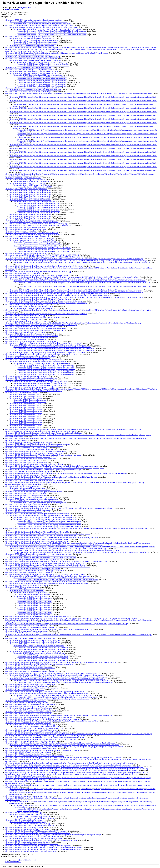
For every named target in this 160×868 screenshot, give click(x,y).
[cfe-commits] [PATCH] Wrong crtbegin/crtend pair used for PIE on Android (30, 497)
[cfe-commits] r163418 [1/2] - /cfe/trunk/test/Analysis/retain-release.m (28, 712)
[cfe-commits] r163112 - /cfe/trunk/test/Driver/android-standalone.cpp (28, 68)
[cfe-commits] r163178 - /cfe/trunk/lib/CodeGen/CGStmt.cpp (25, 332)
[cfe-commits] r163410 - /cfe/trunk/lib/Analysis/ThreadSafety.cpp (27, 706)
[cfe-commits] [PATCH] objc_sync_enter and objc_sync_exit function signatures (32, 499)
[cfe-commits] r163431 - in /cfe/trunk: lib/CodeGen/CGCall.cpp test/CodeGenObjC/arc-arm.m (36, 732)
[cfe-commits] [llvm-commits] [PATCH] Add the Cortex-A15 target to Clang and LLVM (38, 382)
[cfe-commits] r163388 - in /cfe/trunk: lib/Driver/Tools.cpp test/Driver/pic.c (30, 668)
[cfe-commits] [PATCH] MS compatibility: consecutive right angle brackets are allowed (34, 20)
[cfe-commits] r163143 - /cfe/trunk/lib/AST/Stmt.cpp (22, 273)
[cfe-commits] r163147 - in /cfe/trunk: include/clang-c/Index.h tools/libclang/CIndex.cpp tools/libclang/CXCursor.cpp (44, 301)
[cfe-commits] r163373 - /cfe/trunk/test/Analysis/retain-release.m (26, 626)
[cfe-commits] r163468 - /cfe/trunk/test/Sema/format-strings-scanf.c (27, 829)
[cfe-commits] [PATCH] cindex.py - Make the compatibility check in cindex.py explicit (34, 360)
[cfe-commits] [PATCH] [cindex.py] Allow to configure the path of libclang (30, 220)
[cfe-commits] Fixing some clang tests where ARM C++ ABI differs (27, 236)
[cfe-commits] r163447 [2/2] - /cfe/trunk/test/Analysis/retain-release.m (28, 754)
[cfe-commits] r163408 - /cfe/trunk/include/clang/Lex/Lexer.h (25, 701)
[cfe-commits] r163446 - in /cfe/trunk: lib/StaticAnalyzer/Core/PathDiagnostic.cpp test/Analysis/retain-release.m (42, 750)
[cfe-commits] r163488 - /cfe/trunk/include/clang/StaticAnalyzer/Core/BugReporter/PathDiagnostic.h (38, 846)
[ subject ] (23, 8)
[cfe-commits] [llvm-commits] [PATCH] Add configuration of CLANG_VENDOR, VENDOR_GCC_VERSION (42, 255)
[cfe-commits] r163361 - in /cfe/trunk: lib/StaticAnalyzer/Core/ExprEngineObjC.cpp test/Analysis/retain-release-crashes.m (45, 574)
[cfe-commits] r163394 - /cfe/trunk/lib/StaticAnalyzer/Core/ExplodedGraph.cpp (31, 671)
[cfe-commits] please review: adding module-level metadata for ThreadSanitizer (31, 341)
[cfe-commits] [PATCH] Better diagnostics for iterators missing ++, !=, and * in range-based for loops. (39, 554)
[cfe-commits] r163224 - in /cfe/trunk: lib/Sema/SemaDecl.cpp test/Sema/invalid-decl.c (34, 446)
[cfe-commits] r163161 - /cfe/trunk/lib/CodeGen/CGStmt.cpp (25, 316)
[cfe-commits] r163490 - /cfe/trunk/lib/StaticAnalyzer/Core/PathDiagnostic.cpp (31, 851)
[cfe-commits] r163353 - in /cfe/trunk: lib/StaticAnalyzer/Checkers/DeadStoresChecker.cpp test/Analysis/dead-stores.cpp (45, 563)
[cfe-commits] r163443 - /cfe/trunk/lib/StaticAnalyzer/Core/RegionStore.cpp (30, 741)
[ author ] (29, 8)
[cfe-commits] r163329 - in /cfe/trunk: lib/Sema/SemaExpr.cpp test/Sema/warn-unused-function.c (37, 514)
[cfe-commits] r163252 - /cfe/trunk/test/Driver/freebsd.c (23, 460)
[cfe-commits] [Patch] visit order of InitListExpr (21, 231)
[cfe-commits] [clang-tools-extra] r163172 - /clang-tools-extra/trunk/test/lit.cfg (31, 327)
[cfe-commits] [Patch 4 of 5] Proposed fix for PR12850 (23, 178)
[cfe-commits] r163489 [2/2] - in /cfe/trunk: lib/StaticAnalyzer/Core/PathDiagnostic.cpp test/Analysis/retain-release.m (44, 849)
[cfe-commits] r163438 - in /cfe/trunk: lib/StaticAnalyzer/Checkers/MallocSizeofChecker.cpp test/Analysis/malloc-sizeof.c (45, 737)
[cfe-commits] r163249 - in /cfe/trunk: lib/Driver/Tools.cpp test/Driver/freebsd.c (31, 459)
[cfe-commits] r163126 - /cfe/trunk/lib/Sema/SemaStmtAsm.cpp (26, 229)
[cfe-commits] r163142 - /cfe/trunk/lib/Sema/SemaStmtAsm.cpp (26, 253)
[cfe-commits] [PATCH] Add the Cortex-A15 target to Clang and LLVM (29, 380)
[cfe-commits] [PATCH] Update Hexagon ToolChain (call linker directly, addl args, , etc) (34, 560)
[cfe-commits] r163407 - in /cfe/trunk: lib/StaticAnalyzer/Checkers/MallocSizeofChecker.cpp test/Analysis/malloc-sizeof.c (45, 692)
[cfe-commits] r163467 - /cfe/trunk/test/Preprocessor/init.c (24, 827)
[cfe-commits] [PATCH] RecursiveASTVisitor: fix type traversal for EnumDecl (31, 59)
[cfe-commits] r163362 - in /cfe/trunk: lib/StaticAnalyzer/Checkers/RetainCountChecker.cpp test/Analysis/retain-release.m (45, 582)
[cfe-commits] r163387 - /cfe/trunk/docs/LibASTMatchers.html (26, 666)
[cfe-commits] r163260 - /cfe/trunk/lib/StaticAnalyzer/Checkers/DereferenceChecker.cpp (34, 464)
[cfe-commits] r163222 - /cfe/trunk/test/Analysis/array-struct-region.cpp (29, 442)
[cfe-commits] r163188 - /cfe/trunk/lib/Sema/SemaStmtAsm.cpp (26, 339)
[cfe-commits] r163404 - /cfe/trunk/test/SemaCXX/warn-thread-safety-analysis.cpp (32, 688)
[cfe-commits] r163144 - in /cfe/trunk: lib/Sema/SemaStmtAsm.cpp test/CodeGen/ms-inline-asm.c (37, 275)
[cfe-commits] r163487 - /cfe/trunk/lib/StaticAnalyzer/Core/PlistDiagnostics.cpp (31, 844)
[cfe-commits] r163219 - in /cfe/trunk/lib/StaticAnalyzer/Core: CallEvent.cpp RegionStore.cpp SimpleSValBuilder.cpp (44, 433)
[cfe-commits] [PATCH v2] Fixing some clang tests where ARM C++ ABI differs (44, 248)
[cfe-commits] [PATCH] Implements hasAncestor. (21, 393)
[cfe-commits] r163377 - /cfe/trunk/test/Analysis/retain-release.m (26, 631)
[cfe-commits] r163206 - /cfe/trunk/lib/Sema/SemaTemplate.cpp (26, 376)
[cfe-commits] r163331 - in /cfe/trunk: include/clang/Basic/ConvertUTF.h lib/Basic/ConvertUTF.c (37, 532)
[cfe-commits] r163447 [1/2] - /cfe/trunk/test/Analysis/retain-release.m (28, 752)
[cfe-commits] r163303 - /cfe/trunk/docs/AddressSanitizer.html (26, 495)
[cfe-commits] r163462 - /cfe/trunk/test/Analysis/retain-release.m (26, 796)
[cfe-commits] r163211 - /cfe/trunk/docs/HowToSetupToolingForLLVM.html (30, 387)
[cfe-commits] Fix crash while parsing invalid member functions (26, 505)
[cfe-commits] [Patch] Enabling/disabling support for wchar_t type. (27, 305)
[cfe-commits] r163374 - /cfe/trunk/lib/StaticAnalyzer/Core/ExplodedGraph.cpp (31, 627)
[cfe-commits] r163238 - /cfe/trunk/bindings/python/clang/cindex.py (27, 457)
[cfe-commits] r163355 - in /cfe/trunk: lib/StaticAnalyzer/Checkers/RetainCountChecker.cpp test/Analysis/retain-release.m (45, 565)
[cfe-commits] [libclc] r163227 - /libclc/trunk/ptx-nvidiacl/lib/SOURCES (29, 449)
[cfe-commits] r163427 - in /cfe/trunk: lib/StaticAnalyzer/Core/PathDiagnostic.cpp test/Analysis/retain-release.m (42, 719)
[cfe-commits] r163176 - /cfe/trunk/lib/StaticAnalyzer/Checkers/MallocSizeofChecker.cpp (35, 330)
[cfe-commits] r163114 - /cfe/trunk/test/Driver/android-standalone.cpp (28, 92)
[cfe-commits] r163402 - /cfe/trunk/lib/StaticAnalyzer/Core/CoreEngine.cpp (30, 684)
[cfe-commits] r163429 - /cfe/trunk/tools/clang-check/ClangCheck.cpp (28, 723)
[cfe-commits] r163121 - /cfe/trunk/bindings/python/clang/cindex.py (27, 227)
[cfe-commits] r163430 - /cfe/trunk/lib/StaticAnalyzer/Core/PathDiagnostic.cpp (31, 730)
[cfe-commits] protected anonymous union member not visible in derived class (31, 356)
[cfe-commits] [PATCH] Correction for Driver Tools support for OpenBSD (30, 334)
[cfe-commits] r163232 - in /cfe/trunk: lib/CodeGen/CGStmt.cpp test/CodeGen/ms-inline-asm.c (36, 451)
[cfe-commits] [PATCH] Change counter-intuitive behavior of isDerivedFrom (30, 638)
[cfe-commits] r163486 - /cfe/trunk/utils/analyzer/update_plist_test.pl (28, 842)
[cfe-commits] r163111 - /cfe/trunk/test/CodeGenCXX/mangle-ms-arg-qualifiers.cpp (33, 57)
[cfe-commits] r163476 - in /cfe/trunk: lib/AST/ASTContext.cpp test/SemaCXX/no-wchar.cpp (36, 831)
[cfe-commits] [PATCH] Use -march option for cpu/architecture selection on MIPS (32, 836)
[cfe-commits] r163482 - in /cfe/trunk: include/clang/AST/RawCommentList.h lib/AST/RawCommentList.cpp (41, 840)
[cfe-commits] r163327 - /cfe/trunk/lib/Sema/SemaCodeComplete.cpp (28, 510)
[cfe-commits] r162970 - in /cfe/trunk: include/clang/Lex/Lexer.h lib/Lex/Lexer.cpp (32, 317)
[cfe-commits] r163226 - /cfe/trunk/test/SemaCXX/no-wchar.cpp (26, 448)
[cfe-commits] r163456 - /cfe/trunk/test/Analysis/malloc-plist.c (26, 776)
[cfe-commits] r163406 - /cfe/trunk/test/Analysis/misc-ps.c (24, 690)
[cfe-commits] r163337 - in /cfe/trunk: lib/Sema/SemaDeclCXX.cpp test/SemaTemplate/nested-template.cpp (41, 536)
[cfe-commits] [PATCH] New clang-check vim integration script (26, 189)
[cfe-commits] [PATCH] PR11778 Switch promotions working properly (28, 471)
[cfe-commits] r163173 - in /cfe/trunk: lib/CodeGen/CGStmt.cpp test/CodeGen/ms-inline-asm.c (36, 328)
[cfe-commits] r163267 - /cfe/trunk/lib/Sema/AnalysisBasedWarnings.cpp (29, 479)
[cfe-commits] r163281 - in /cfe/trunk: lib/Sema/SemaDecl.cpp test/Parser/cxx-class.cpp (34, 492)
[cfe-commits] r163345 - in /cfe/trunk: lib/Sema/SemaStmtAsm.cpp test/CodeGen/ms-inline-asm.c (37, 541)
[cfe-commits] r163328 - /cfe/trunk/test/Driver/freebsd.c (23, 512)
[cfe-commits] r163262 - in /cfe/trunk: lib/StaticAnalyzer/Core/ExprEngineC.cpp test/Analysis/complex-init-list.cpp (43, 470)
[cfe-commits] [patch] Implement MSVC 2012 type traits (24, 319)
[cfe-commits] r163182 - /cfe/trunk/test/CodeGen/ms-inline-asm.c (27, 338)
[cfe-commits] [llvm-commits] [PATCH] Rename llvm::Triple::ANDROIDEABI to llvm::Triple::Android (40, 26)
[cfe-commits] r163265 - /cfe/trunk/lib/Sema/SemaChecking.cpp (26, 475)
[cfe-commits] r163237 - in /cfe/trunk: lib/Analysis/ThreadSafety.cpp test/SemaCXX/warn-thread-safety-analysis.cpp (43, 455)
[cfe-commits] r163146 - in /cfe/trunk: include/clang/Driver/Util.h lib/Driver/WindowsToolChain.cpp (38, 299)
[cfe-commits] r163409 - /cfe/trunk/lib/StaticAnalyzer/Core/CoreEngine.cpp (30, 704)
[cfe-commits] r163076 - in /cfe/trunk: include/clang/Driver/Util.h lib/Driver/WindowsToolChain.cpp (38, 272)
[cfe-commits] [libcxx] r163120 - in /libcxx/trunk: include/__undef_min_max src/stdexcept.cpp (36, 224)
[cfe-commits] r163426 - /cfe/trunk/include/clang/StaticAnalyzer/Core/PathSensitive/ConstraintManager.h (40, 717)
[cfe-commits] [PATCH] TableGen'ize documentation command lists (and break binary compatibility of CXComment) (44, 343)
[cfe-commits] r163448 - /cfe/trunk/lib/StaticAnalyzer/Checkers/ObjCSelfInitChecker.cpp (34, 756)
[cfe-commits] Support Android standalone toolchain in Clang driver (27, 55)
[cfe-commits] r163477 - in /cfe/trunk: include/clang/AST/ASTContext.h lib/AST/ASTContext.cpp (37, 833)
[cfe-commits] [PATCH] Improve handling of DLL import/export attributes (30, 70)
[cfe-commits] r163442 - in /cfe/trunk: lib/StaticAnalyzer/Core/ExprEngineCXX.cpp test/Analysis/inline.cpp (41, 739)
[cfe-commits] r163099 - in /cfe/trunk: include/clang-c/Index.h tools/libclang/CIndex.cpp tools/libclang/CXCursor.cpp (44, 266)
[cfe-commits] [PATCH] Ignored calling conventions (22, 587)
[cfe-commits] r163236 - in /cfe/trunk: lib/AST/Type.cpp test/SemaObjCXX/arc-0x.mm (34, 453)
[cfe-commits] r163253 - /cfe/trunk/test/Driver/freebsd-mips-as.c (26, 462)
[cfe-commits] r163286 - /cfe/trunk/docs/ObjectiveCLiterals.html (26, 494)
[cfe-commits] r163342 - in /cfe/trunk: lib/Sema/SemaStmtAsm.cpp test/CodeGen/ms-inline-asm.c (37, 539)
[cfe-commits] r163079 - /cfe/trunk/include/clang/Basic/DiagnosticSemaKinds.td (32, 233)
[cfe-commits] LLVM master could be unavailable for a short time (27, 585)
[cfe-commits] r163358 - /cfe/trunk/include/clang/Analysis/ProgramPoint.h (30, 572)
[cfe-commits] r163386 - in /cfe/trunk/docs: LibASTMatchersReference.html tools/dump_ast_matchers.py (40, 664)
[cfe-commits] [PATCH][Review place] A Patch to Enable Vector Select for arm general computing (37, 444)
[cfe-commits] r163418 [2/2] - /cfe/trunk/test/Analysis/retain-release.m (28, 714)
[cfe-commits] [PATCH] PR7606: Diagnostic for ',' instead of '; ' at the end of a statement (34, 481)
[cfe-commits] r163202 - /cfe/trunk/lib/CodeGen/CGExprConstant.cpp (28, 358)
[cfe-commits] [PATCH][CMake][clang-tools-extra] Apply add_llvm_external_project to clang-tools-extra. (40, 354)
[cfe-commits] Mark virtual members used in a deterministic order (27, 633)
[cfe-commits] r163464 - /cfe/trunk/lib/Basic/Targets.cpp (24, 813)
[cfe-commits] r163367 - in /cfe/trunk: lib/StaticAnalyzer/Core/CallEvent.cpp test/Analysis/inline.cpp (38, 616)
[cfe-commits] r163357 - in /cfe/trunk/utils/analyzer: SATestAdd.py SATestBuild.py (32, 569)
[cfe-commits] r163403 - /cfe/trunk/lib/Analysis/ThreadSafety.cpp (27, 686)
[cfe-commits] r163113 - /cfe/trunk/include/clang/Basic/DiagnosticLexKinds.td (31, 88)
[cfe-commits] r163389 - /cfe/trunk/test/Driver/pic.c (22, 670)
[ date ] (35, 8)
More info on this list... (13, 9)
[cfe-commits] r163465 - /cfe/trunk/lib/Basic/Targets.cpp (24, 820)
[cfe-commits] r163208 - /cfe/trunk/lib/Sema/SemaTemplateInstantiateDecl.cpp (31, 378)
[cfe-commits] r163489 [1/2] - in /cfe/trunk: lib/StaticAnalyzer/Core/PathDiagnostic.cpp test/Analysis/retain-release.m (44, 847)
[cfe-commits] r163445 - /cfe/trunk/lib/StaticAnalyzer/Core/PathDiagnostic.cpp (31, 748)
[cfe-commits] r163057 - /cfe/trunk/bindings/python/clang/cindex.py (27, 37)
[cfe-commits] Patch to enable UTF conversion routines (23, 486)
